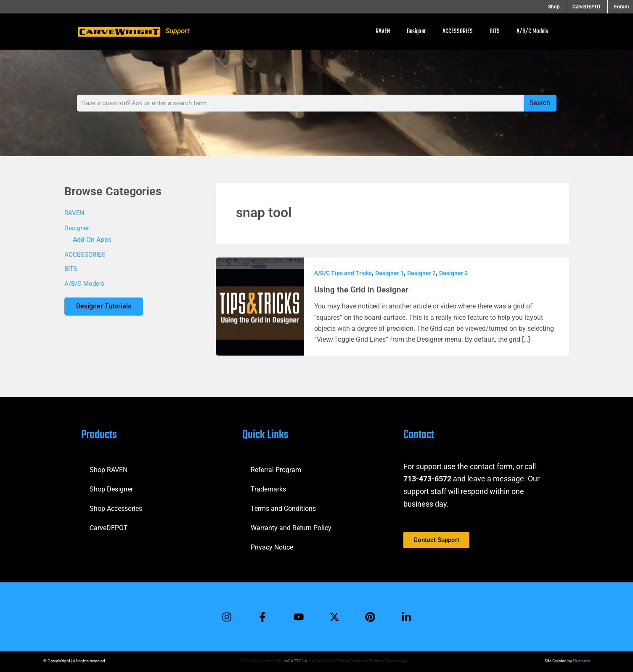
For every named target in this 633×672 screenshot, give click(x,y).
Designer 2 (421, 273)
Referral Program (276, 469)
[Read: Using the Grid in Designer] (260, 306)
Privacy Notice (272, 546)
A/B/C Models (532, 32)
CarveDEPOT (109, 527)
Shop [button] (562, 7)
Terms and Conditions (283, 507)
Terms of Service (384, 661)
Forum (621, 7)
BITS (495, 32)
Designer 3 (453, 273)
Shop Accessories (116, 507)
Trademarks (268, 488)
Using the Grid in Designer (363, 290)
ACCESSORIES (458, 32)
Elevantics (581, 661)
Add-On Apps (92, 240)
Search (540, 103)
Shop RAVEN (109, 469)
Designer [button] (416, 32)
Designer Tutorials (105, 309)
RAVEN (383, 32)
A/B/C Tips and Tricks (343, 273)
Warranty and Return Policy (291, 527)
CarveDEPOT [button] (591, 7)
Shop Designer (111, 488)
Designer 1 (389, 273)
